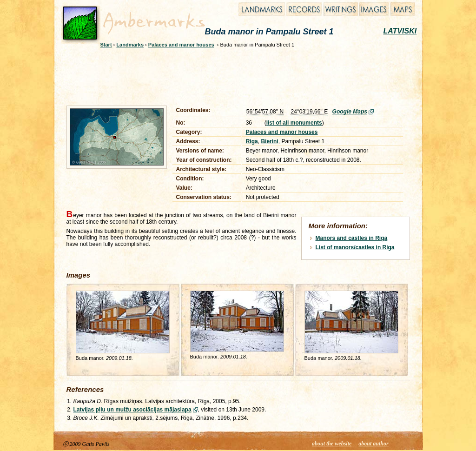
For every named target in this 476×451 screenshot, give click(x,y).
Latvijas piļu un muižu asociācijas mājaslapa (132, 410)
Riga (252, 141)
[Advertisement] (232, 75)
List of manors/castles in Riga (355, 247)
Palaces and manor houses (181, 45)
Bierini (269, 141)
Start (106, 45)
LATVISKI (400, 31)
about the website (332, 444)
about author (373, 444)
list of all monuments (294, 123)
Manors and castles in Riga (352, 238)
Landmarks (130, 45)
